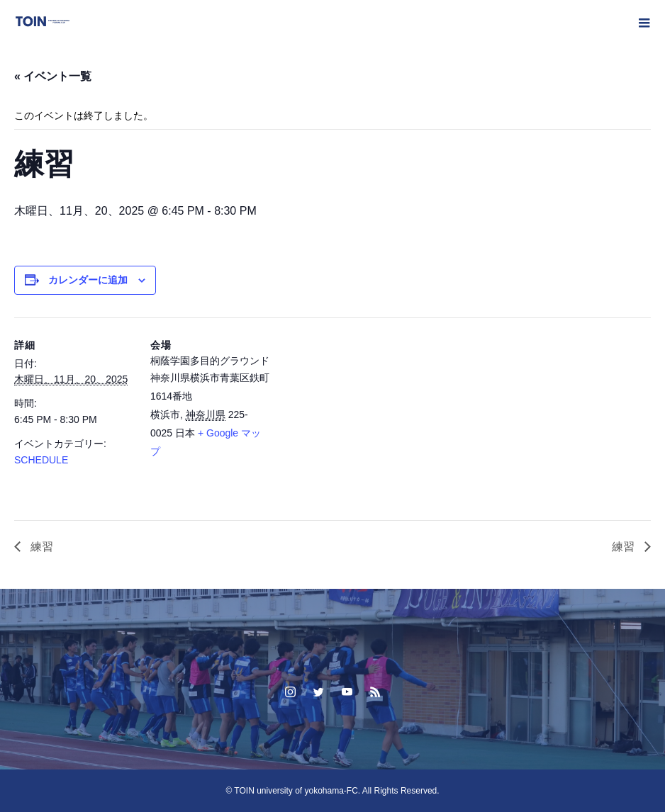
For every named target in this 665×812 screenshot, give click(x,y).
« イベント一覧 (53, 76)
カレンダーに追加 (88, 280)
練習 (40, 547)
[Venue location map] (361, 416)
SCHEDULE (41, 460)
